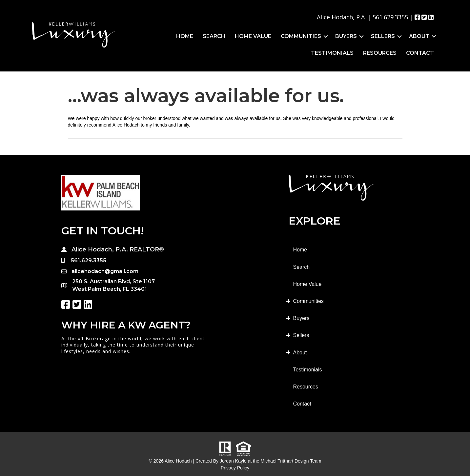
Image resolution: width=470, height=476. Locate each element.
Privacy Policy (235, 468)
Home (185, 36)
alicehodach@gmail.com (105, 271)
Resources (380, 53)
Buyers (346, 36)
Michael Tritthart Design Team (291, 461)
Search (214, 36)
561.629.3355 (390, 17)
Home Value (253, 36)
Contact (420, 53)
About (419, 36)
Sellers (383, 36)
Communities (301, 36)
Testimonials (332, 53)
